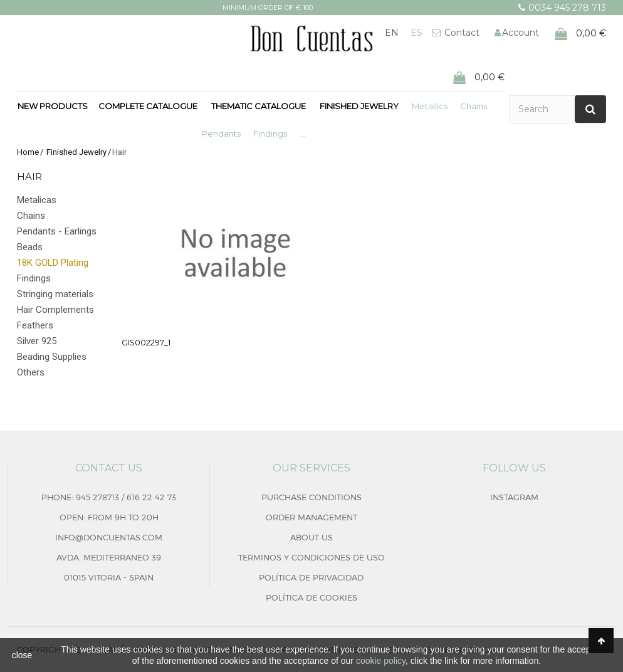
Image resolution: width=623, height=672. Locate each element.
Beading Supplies (52, 357)
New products (53, 106)
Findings (270, 134)
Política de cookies (311, 597)
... (302, 134)
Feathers (35, 325)
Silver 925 (37, 341)
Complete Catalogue (148, 106)
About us (311, 537)
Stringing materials (55, 294)
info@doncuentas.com (109, 537)
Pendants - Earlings (57, 231)
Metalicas (37, 200)
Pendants (221, 134)
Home (28, 152)
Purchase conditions (311, 497)
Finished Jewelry (359, 106)
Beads (30, 247)
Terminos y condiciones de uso (311, 557)
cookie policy (381, 661)
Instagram (514, 497)
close (22, 655)
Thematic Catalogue (259, 106)
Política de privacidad (311, 577)
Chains (474, 106)
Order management (311, 517)
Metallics (430, 106)
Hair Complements (55, 310)
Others (31, 372)
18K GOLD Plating (53, 263)
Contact (461, 33)
